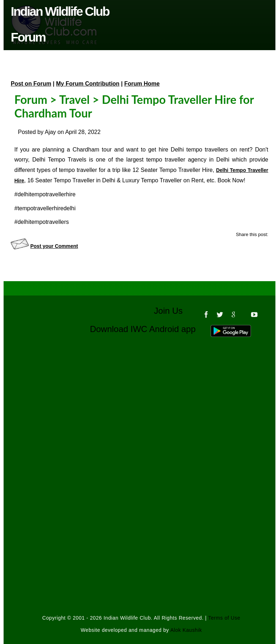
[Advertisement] (141, 421)
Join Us (173, 311)
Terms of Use (224, 618)
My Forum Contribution (88, 84)
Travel (74, 99)
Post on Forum (31, 84)
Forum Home (142, 84)
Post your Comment (54, 246)
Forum (31, 99)
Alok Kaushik (186, 630)
